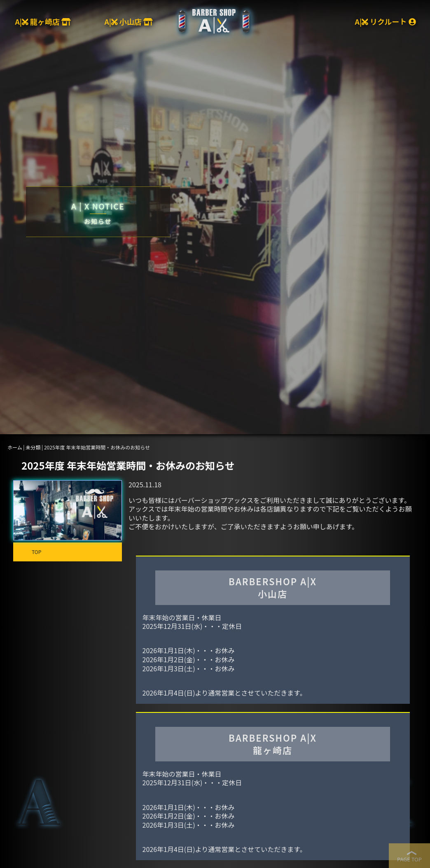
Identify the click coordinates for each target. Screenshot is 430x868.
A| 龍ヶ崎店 (43, 21)
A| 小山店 (128, 21)
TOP (36, 552)
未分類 (33, 447)
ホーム (15, 447)
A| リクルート (386, 21)
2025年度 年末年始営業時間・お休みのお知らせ (128, 465)
